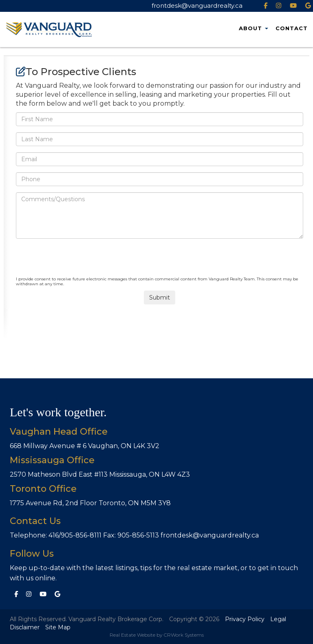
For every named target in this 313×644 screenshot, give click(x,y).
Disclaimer (25, 627)
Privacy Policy (245, 619)
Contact (292, 28)
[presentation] (78, 261)
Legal (278, 619)
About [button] (253, 28)
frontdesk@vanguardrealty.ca (197, 6)
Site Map (58, 627)
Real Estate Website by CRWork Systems (157, 635)
